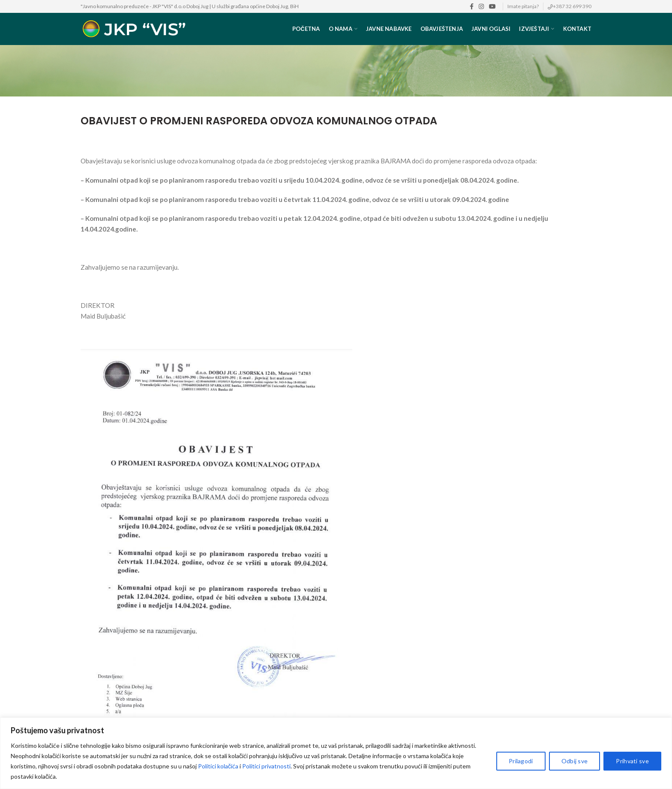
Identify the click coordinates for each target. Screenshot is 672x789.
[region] (336, 753)
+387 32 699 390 (572, 6)
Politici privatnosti (266, 766)
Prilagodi (521, 761)
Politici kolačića (218, 766)
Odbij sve (575, 761)
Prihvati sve (632, 761)
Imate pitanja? (523, 6)
